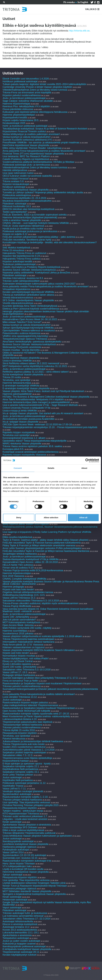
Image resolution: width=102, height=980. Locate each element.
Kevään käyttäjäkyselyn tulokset (19, 955)
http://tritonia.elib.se (79, 31)
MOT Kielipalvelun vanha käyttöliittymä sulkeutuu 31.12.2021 (35, 366)
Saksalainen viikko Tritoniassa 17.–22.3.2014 (26, 919)
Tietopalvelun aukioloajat (16, 938)
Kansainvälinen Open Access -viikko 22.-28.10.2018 (30, 562)
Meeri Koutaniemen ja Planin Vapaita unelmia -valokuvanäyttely (36, 716)
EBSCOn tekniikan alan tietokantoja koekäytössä (29, 209)
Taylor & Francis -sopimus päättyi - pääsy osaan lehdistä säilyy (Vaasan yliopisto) (45, 540)
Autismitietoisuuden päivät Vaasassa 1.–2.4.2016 (29, 750)
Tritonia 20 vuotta (12, 377)
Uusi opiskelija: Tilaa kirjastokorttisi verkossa (26, 880)
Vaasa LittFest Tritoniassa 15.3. (19, 598)
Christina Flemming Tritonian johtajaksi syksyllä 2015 (31, 805)
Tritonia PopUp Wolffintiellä (17, 606)
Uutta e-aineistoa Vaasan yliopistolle (22, 220)
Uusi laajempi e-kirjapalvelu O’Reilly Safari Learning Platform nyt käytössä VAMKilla (47, 532)
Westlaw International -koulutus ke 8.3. (23, 278)
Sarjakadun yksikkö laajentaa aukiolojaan (24, 752)
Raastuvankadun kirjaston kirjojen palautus (25, 703)
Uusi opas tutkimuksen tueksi (18, 173)
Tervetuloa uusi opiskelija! (16, 435)
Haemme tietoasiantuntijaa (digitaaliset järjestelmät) (30, 217)
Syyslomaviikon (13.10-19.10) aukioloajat (24, 855)
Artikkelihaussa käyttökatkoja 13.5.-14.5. (24, 595)
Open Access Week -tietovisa (18, 625)
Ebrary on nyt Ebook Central (18, 661)
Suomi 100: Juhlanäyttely (16, 617)
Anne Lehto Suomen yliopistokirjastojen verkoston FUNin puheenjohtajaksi (42, 548)
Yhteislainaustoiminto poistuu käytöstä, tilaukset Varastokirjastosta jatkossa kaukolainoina (50, 527)
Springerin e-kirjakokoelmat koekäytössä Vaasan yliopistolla (34, 894)
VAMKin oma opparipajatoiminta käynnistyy (25, 336)
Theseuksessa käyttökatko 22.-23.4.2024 (24, 198)
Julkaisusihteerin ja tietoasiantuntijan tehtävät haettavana (33, 741)
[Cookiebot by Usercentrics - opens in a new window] (87, 460)
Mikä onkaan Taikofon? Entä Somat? (22, 322)
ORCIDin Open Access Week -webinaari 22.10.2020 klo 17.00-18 (37, 424)
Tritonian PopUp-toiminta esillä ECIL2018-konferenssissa (33, 570)
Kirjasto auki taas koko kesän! (18, 589)
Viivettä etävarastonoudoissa (18, 298)
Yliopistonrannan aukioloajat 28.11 (21, 952)
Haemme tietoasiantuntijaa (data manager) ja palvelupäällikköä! (36, 402)
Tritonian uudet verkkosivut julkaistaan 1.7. (25, 816)
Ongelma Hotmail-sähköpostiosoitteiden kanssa (28, 592)
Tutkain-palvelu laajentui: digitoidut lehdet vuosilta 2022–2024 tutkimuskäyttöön (44, 84)
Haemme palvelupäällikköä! (17, 394)
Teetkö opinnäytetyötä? (15, 212)
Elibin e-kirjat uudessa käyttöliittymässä (23, 830)
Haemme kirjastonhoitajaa (16, 104)
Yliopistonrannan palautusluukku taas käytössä (28, 722)
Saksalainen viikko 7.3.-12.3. (18, 755)
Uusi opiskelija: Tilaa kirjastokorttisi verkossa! (26, 802)
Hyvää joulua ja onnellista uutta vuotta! (23, 229)
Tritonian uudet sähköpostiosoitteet (21, 281)
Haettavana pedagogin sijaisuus (19, 847)
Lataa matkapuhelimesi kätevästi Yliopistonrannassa (30, 705)
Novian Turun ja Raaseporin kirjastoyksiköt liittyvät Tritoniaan (35, 886)
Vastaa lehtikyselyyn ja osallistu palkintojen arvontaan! (31, 134)
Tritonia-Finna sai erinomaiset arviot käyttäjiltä (27, 93)
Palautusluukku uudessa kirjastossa (21, 333)
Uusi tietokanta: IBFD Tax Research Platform (26, 156)
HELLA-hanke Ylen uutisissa (18, 565)
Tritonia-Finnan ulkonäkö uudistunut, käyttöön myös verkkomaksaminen (41, 603)
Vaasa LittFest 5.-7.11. (14, 789)
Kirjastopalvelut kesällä (15, 118)
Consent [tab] (18, 468)
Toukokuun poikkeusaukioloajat (19, 264)
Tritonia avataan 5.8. (13, 181)
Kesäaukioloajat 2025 (14, 123)
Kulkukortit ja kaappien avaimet (19, 944)
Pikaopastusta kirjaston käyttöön (20, 733)
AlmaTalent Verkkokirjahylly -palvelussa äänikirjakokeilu (32, 342)
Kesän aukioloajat (12, 822)
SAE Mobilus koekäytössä (17, 248)
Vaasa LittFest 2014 (13, 852)
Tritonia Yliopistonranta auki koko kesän (24, 744)
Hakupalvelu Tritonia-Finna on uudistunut (24, 253)
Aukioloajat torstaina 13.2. (16, 927)
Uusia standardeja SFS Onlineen (20, 827)
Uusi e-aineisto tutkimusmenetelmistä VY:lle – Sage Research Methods (40, 405)
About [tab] (84, 468)
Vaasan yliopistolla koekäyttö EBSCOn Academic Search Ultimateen (39, 650)
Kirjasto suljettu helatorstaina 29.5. (21, 120)
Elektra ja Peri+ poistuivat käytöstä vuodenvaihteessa (31, 309)
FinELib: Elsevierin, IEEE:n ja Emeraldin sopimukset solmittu (35, 215)
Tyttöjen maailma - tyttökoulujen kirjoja (23, 811)
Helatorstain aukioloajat (15, 900)
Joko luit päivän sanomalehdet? (19, 620)
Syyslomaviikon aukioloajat (17, 794)
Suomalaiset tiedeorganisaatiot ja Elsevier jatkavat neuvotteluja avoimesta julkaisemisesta (50, 689)
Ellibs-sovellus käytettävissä (17, 537)
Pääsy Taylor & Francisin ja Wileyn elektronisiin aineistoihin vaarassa (39, 545)
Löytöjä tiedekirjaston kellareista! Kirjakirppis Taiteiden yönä (34, 883)
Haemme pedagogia (13, 587)
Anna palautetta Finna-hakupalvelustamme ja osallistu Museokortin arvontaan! (44, 151)
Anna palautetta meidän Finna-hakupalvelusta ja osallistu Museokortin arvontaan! (46, 286)
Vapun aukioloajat (12, 908)
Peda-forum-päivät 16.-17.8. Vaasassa (23, 645)
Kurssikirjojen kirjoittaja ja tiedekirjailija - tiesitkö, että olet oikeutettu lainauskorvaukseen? (50, 242)
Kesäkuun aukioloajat (14, 187)
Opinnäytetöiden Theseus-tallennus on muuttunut (29, 331)
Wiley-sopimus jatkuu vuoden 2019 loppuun (26, 524)
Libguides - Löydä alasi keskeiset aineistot (25, 819)
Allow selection (51, 517)
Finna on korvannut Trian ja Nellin (20, 681)
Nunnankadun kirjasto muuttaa (19, 656)
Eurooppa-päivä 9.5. (13, 449)
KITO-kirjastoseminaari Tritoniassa (21, 814)
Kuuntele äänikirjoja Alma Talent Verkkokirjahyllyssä (30, 306)
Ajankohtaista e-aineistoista (17, 935)
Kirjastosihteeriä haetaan (16, 761)
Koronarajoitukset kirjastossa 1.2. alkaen (24, 438)
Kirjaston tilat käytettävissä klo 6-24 (21, 256)
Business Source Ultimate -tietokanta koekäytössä (29, 270)
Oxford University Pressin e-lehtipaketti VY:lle (26, 408)
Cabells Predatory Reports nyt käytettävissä (26, 159)
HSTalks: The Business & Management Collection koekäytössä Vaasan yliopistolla (46, 397)
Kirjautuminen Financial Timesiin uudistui (24, 131)
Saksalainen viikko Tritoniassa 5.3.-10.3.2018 (26, 670)
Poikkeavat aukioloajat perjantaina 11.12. (24, 783)
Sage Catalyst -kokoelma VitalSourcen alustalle (28, 101)
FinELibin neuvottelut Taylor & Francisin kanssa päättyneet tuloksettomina (42, 543)
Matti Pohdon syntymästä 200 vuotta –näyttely (27, 628)
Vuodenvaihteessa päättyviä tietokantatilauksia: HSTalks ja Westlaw (38, 162)
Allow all (83, 517)
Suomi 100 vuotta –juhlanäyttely (19, 667)
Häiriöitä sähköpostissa (15, 170)
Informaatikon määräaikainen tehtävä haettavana (28, 642)
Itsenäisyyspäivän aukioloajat (18, 841)
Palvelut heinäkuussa (14, 739)
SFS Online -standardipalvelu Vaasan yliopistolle (28, 300)
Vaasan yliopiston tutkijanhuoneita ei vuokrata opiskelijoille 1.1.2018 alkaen (42, 636)
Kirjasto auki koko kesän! (16, 653)
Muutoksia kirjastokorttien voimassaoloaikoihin (27, 201)
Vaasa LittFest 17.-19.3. (15, 672)
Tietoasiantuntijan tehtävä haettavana (22, 725)
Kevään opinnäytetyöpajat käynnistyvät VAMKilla (29, 292)
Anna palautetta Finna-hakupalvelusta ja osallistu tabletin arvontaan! (39, 694)
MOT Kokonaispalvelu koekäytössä (21, 622)
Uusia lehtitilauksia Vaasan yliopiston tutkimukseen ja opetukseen (37, 836)
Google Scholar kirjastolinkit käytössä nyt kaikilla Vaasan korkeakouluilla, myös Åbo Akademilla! (47, 904)
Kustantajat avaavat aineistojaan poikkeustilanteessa (31, 452)
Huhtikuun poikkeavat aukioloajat (20, 81)
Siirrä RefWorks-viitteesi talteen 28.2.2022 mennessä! (31, 363)
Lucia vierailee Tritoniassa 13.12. (20, 697)
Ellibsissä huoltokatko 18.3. (17, 206)
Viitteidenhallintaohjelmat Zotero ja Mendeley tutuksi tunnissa (35, 90)
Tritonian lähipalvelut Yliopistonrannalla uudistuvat (29, 833)
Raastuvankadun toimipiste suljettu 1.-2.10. (25, 797)
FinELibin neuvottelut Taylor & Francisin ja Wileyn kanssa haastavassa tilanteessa (46, 551)
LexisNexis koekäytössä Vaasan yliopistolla (25, 844)
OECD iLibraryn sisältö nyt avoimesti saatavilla (27, 176)
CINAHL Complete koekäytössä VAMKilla (24, 579)
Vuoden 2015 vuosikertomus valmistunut (24, 747)
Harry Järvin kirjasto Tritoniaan (19, 864)
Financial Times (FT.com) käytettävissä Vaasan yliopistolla (33, 154)
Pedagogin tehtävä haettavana (19, 675)
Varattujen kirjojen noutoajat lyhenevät (23, 791)
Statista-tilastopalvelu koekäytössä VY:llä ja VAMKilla (31, 559)
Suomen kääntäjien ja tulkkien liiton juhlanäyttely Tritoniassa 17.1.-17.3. (40, 678)
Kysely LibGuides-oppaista (17, 664)
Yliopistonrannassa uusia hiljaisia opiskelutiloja (27, 758)
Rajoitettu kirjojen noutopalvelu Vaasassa (24, 455)
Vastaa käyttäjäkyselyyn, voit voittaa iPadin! (26, 658)
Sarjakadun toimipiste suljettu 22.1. (21, 766)
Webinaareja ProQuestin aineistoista (22, 347)
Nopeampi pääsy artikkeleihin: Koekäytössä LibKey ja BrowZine (36, 273)
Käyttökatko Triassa (13, 786)
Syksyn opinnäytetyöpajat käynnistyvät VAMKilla (28, 328)
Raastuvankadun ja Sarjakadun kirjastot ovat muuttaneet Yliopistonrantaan (42, 683)
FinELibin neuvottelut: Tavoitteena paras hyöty (27, 240)
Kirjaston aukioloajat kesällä (17, 261)
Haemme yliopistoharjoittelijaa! (19, 115)
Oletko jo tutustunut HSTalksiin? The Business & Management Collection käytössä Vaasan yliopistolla (50, 354)
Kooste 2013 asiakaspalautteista (20, 930)
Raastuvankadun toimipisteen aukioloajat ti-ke (27, 861)
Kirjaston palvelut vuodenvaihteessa (22, 95)
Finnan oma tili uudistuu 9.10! (18, 568)
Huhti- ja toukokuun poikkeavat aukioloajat (25, 126)
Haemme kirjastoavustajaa (17, 573)
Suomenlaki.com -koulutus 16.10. (20, 858)
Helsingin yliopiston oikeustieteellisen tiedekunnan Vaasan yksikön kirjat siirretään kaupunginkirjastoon (46, 313)
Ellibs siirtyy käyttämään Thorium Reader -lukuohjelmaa (32, 148)
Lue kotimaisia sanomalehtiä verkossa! (23, 916)
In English (83, 2)
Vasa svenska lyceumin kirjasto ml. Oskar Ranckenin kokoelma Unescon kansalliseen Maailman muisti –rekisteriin (48, 610)
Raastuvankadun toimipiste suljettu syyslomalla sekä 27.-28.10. (36, 714)
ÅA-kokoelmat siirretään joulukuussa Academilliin (28, 419)
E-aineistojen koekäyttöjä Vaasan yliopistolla (26, 388)
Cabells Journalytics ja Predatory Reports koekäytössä (32, 267)
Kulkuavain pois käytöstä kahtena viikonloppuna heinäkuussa (35, 112)
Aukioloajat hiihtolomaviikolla (18, 921)
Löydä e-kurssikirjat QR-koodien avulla (23, 869)
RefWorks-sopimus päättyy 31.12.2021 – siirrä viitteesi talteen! (36, 372)
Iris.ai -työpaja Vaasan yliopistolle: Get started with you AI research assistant (43, 413)
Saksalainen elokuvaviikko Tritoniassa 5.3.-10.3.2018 (31, 601)
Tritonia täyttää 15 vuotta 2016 (19, 730)
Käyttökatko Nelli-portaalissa (18, 780)
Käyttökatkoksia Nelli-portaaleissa (20, 769)
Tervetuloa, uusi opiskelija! (16, 380)
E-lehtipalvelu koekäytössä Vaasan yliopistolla (27, 949)
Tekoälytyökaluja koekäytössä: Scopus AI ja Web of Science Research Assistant (45, 129)
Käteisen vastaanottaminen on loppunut (24, 647)
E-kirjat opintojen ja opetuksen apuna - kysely (27, 764)
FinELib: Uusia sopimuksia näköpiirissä (23, 226)
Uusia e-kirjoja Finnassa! (16, 179)
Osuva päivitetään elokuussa (18, 109)
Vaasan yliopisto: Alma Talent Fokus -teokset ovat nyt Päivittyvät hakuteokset (43, 391)
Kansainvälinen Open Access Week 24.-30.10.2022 (30, 319)
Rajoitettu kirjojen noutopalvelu (19, 432)
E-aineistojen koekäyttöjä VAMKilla (21, 386)
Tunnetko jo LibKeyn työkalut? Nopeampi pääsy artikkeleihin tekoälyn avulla (43, 192)
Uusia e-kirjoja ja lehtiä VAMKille (20, 411)
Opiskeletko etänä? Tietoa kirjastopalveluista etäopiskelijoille (34, 441)
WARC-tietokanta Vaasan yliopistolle (22, 444)
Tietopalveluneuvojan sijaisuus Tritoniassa (25, 339)
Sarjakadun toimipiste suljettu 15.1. (21, 772)
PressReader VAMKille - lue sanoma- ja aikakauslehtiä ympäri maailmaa (41, 143)
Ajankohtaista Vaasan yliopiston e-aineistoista (27, 825)
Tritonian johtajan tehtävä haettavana (22, 800)
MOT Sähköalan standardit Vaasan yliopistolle (27, 891)
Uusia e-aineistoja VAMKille (17, 361)
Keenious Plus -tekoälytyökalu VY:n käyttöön (26, 106)
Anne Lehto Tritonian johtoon (18, 775)
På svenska (69, 2)
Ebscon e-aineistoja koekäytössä (20, 924)
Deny (19, 517)
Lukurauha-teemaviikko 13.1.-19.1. (21, 933)
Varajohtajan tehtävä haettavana (20, 554)
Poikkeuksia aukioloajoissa (17, 195)
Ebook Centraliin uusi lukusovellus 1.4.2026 (26, 79)
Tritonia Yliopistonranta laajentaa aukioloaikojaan (28, 639)
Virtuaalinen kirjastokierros (17, 289)
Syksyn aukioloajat (12, 875)
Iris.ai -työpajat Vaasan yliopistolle (20, 422)
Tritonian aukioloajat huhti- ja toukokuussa (25, 913)
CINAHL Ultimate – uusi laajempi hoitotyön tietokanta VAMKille (36, 223)
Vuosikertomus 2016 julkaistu (18, 634)
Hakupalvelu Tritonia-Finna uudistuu (22, 259)
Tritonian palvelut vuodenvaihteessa (22, 686)
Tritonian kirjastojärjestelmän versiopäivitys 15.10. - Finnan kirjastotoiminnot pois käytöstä (50, 427)
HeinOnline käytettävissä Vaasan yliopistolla (26, 145)
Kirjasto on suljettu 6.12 (15, 234)
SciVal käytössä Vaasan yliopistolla (21, 358)
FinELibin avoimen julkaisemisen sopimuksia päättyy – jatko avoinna (39, 237)
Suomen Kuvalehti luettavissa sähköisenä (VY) (27, 140)
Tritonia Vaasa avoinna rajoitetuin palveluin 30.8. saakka (32, 446)
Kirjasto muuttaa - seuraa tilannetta (21, 350)
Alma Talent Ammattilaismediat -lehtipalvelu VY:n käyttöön (33, 400)
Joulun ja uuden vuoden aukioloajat (21, 941)
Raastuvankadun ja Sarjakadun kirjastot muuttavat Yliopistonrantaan (39, 708)
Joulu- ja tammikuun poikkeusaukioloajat (24, 98)
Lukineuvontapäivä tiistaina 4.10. (20, 719)
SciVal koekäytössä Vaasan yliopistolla (23, 375)
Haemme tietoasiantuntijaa (17, 383)
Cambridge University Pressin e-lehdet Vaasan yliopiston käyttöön (37, 87)
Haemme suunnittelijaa (15, 631)
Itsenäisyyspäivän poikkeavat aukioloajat (24, 946)
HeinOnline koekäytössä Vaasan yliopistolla (26, 190)
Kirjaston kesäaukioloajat (16, 184)
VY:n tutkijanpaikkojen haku (17, 866)
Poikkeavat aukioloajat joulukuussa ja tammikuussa (30, 231)
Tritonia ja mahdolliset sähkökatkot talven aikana (28, 295)
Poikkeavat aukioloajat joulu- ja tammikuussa (26, 165)
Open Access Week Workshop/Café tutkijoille (26, 711)
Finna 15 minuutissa (13, 250)
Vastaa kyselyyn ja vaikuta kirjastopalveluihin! (27, 137)
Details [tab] (51, 468)
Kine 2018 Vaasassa (13, 576)
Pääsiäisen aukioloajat (14, 204)
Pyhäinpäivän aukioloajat (16, 850)
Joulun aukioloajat (12, 700)
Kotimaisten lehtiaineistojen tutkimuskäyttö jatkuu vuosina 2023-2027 (39, 284)
